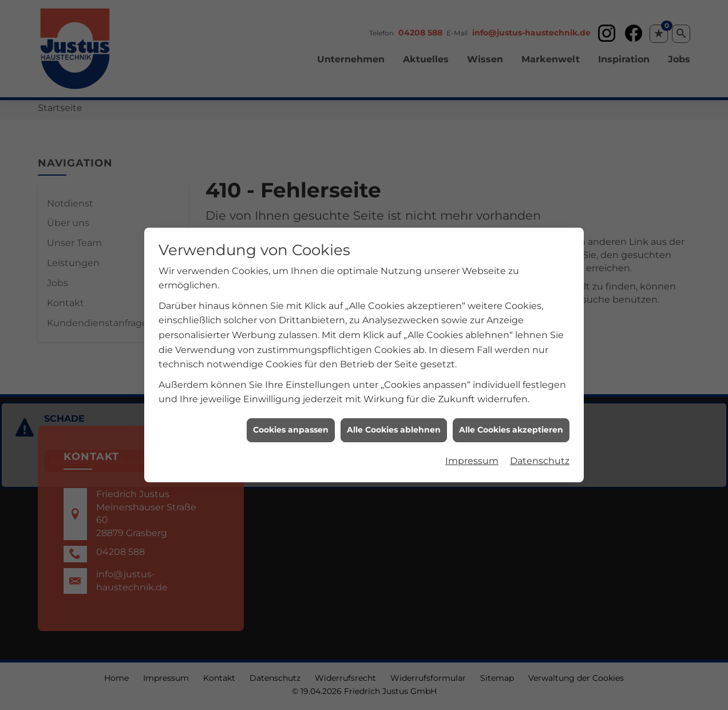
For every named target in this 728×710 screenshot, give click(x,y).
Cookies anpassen (291, 424)
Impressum (472, 455)
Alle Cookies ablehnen (394, 424)
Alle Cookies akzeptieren (511, 424)
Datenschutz (540, 455)
